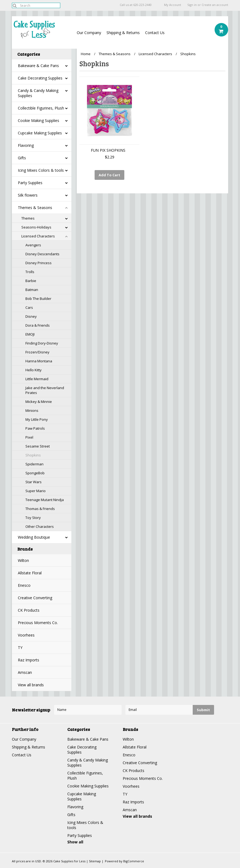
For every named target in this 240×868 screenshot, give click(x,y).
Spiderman (34, 464)
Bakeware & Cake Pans (38, 66)
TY (20, 647)
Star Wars (34, 482)
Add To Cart (109, 175)
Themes (28, 218)
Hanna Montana (39, 361)
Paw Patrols (35, 428)
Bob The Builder (38, 299)
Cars (29, 307)
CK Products (29, 610)
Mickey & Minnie (39, 402)
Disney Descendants (42, 254)
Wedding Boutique (34, 537)
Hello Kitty (34, 370)
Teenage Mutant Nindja (45, 500)
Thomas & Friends (40, 509)
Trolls (30, 272)
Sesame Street (38, 446)
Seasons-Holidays (36, 227)
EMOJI (30, 334)
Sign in (192, 5)
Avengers (33, 245)
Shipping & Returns (123, 33)
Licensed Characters (38, 236)
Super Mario (36, 491)
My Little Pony (37, 419)
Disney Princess (39, 263)
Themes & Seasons (35, 208)
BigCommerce (134, 861)
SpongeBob (35, 473)
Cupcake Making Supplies (40, 133)
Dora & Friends (38, 325)
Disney (31, 316)
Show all (75, 842)
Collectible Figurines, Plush (41, 108)
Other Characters (40, 526)
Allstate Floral (30, 573)
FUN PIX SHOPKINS (108, 150)
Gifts (22, 158)
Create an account (215, 5)
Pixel (29, 437)
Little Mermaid (37, 379)
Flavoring (26, 145)
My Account (173, 5)
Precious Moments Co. (38, 623)
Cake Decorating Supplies (40, 78)
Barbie (31, 281)
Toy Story (33, 518)
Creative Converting (35, 598)
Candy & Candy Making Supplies (38, 93)
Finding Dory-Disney (42, 343)
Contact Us (155, 33)
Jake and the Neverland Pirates (45, 390)
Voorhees (26, 635)
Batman (32, 290)
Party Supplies (30, 183)
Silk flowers (28, 195)
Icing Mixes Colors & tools (41, 170)
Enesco (24, 585)
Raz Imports (29, 660)
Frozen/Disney (37, 352)
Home (86, 54)
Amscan (25, 672)
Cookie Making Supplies (39, 120)
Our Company (89, 33)
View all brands (31, 685)
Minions (32, 410)
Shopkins (33, 455)
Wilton (23, 560)
